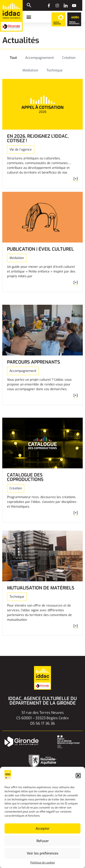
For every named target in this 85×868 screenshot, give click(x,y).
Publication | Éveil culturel (40, 249)
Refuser (43, 841)
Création (69, 58)
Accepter (42, 829)
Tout (13, 58)
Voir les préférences (43, 853)
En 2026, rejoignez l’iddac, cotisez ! (38, 139)
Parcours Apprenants (34, 362)
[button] (78, 776)
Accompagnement (40, 58)
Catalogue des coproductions (25, 477)
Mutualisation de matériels (41, 588)
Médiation (30, 70)
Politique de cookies (43, 863)
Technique (55, 70)
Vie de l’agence (21, 150)
